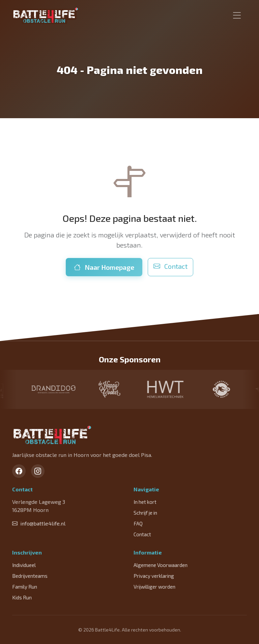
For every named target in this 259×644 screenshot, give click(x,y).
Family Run (25, 587)
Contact (170, 266)
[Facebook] (19, 471)
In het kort (145, 502)
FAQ (138, 523)
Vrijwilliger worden (154, 587)
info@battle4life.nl (39, 523)
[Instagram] (38, 471)
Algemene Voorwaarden (161, 565)
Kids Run (22, 597)
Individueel (24, 565)
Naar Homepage (104, 267)
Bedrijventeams (30, 576)
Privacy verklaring (154, 576)
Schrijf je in (145, 513)
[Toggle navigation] (237, 16)
